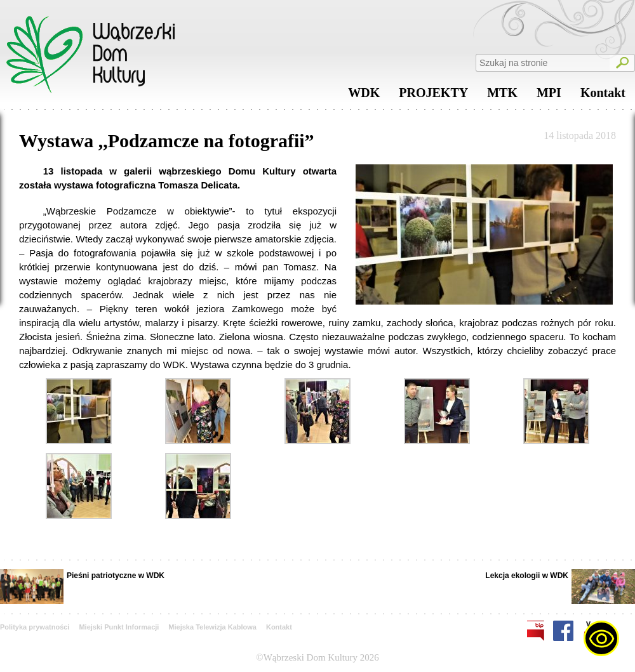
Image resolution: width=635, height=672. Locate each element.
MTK (502, 96)
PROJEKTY (433, 96)
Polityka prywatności (35, 627)
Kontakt (603, 96)
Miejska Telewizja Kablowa (212, 627)
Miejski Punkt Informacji (119, 627)
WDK (364, 96)
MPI (549, 96)
